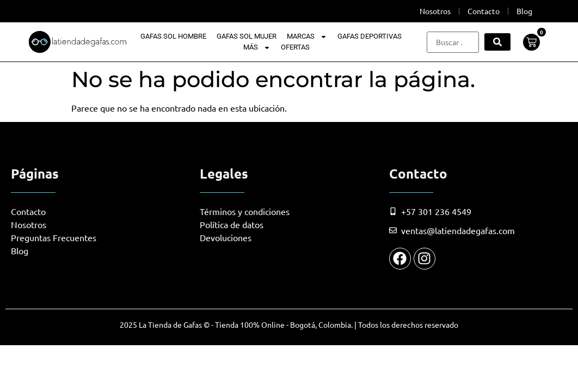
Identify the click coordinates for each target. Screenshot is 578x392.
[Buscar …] (453, 42)
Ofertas (295, 47)
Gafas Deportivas (370, 36)
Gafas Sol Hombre (173, 36)
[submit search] (497, 42)
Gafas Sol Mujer (247, 36)
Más (257, 47)
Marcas (307, 36)
